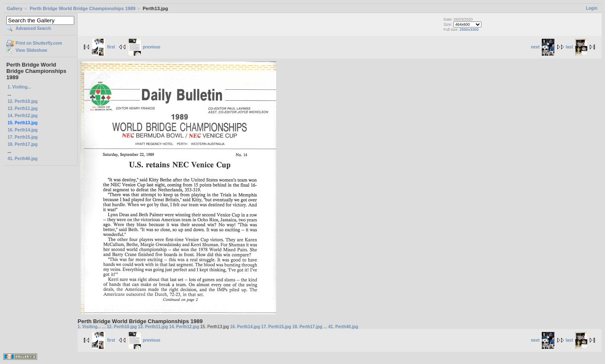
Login (592, 8)
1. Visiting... (19, 87)
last (577, 47)
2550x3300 (469, 29)
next (543, 47)
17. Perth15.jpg (23, 137)
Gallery (15, 8)
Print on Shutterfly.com (39, 43)
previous (144, 47)
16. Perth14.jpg (23, 130)
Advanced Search (33, 28)
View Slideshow (31, 50)
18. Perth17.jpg (23, 144)
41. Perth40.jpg (23, 159)
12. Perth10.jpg (23, 101)
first (104, 47)
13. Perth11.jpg (23, 108)
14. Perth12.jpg (23, 116)
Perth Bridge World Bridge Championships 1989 (82, 8)
